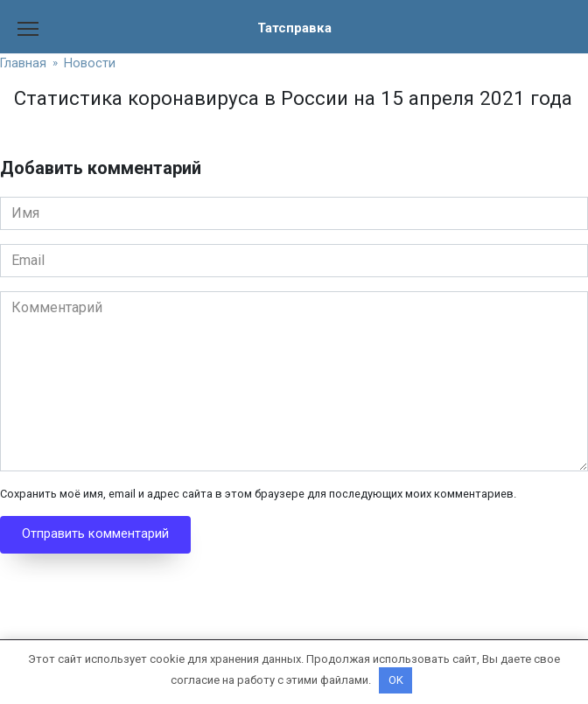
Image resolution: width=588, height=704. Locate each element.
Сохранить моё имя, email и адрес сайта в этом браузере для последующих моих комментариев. (258, 494)
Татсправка (294, 28)
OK (396, 680)
